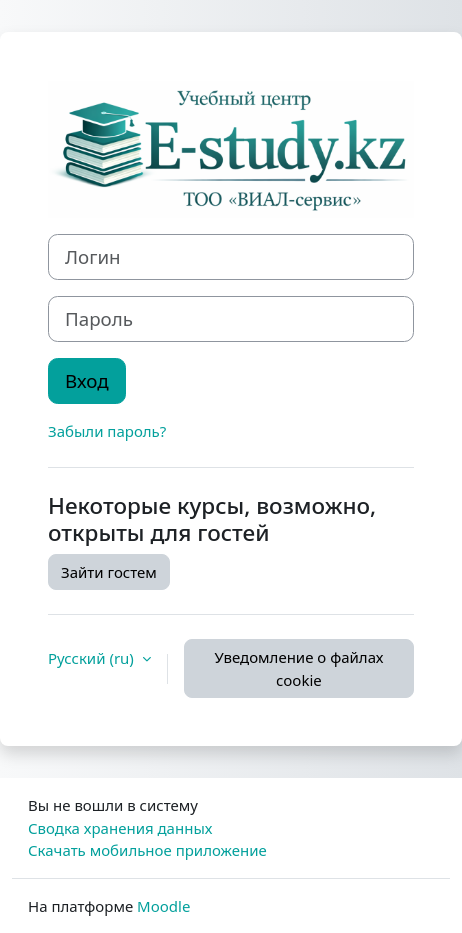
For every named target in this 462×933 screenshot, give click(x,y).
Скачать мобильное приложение (147, 850)
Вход (87, 380)
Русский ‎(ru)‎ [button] (93, 658)
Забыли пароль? (107, 431)
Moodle (163, 906)
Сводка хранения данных (120, 828)
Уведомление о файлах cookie (298, 668)
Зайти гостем (109, 572)
